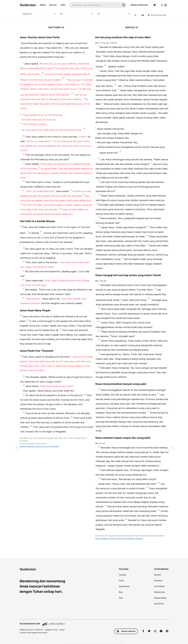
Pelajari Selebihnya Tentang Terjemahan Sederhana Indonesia (119, 538)
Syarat (62, 630)
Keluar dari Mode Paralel (157, 15)
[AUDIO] (136, 15)
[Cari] (95, 5)
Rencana (53, 5)
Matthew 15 (39, 14)
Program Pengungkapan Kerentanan (34, 633)
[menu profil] (164, 5)
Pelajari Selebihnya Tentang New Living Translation (39, 446)
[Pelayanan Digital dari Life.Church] (94, 623)
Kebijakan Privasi (51, 630)
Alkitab (43, 5)
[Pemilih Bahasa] (155, 5)
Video (63, 5)
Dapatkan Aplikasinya (139, 5)
